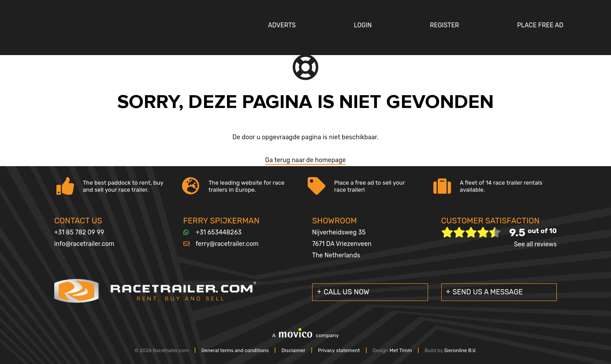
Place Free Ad (540, 25)
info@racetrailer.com (84, 244)
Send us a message (488, 292)
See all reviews (535, 244)
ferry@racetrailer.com (227, 244)
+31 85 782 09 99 (79, 232)
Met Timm (401, 351)
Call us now (346, 292)
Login (363, 25)
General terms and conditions (235, 351)
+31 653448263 (219, 232)
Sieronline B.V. (460, 351)
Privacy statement (339, 351)
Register (444, 25)
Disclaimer (293, 351)
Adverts (282, 25)
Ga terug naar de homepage (306, 160)
